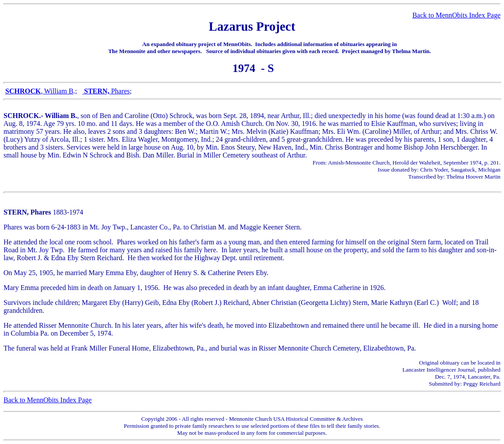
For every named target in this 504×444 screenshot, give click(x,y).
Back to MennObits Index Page (456, 15)
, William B (39, 91)
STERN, (97, 91)
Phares (121, 91)
